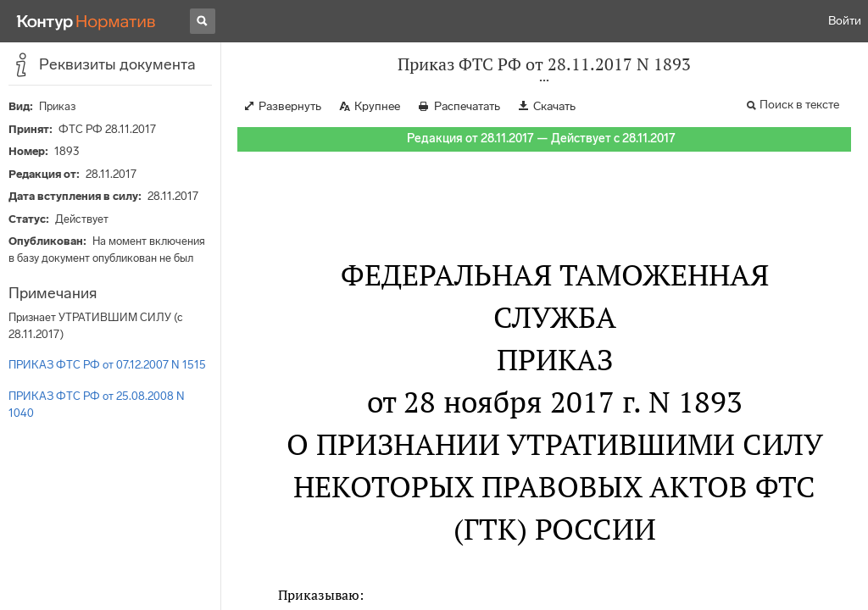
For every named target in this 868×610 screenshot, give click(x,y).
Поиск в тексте (799, 105)
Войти (845, 21)
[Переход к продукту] (86, 21)
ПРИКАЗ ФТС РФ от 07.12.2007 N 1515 (107, 365)
